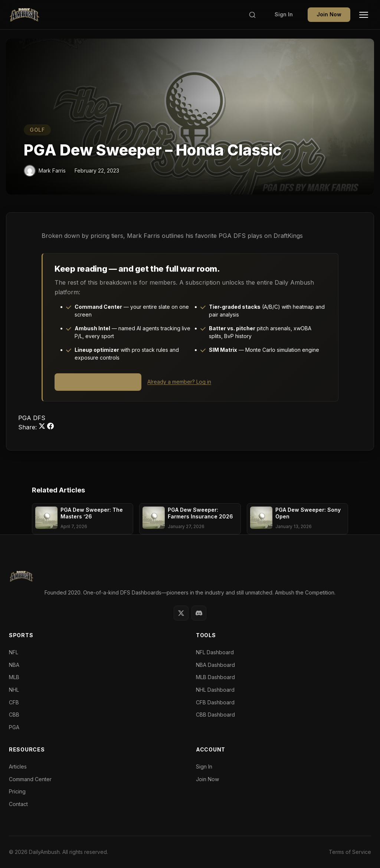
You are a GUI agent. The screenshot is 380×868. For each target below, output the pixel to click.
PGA (14, 727)
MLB (14, 677)
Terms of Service (350, 852)
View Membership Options (98, 382)
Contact (18, 804)
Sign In (284, 14)
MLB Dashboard (215, 677)
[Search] (252, 15)
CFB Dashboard (215, 702)
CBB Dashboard (215, 715)
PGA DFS (32, 418)
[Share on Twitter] (43, 427)
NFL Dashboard (215, 652)
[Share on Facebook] (50, 427)
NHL (14, 690)
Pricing (17, 791)
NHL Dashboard (215, 690)
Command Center (30, 779)
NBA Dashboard (215, 665)
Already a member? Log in (179, 382)
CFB (14, 702)
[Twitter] (181, 613)
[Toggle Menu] (364, 15)
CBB (14, 715)
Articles (18, 767)
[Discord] (199, 613)
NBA (14, 665)
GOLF (37, 130)
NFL (14, 652)
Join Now (329, 14)
